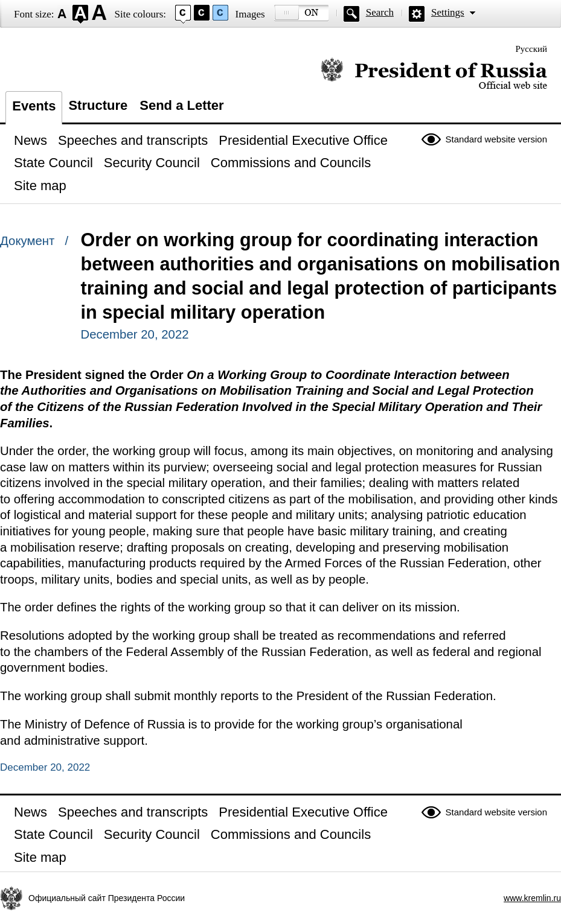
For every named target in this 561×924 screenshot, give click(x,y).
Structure (98, 105)
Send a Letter (181, 105)
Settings (448, 12)
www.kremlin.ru (532, 898)
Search (380, 12)
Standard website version (496, 139)
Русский (532, 49)
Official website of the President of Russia (434, 74)
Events (34, 106)
